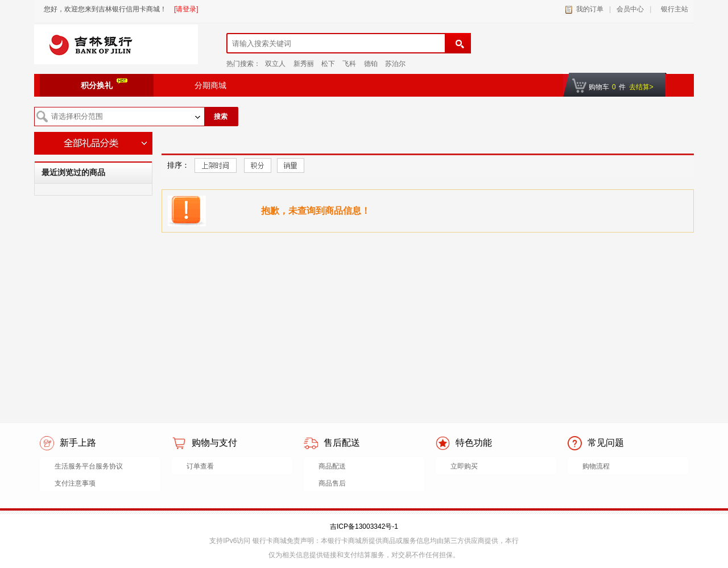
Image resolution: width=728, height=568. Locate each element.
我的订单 (590, 9)
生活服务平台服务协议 (89, 466)
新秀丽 (304, 64)
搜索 (221, 117)
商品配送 (332, 466)
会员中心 (630, 9)
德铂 (371, 64)
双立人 (275, 64)
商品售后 (332, 483)
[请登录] (186, 9)
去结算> (641, 87)
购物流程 (596, 466)
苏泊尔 (395, 64)
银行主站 (673, 9)
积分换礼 (104, 84)
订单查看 (200, 466)
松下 (328, 64)
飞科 (349, 64)
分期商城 (210, 85)
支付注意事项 (75, 483)
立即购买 (464, 466)
